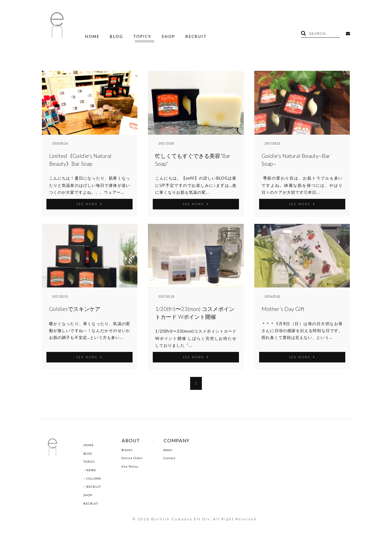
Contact (177, 457)
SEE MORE (90, 203)
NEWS (92, 469)
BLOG (114, 36)
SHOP (162, 36)
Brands (131, 449)
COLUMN (95, 478)
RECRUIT (188, 36)
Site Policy (134, 465)
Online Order (137, 457)
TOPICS (138, 36)
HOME (91, 36)
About (175, 449)
